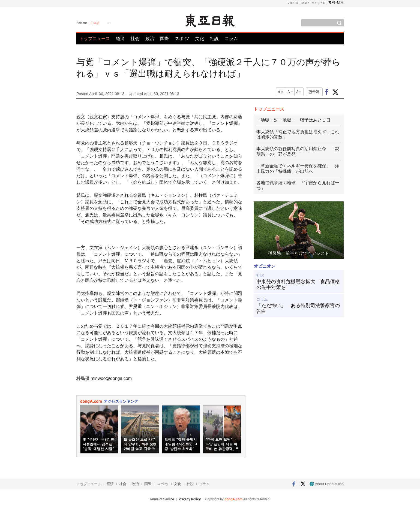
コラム (231, 39)
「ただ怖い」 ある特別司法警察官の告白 (298, 309)
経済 (120, 39)
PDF (323, 3)
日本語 (95, 23)
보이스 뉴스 (309, 3)
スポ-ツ (182, 39)
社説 (214, 39)
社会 (135, 39)
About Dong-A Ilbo (327, 484)
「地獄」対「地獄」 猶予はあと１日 (293, 120)
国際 (164, 39)
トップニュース (95, 39)
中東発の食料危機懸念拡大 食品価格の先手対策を (298, 285)
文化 (200, 39)
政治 (150, 39)
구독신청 (293, 3)
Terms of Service (162, 499)
